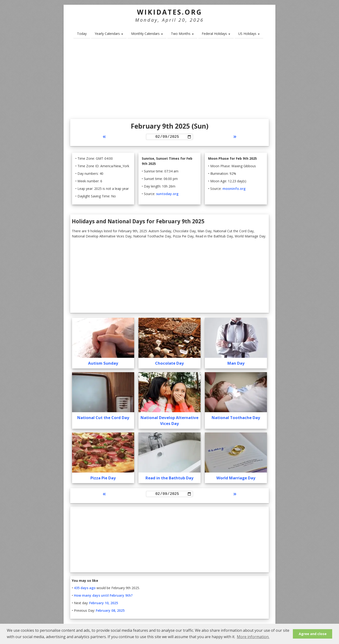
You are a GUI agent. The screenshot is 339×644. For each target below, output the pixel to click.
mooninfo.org (234, 189)
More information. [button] (253, 637)
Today (82, 34)
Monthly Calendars (147, 34)
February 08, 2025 (110, 612)
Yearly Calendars (109, 34)
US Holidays (249, 34)
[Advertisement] (169, 80)
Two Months (182, 34)
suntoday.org (167, 194)
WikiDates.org (170, 12)
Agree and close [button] (313, 634)
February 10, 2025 (104, 605)
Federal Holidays (216, 34)
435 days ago (85, 589)
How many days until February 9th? (103, 597)
